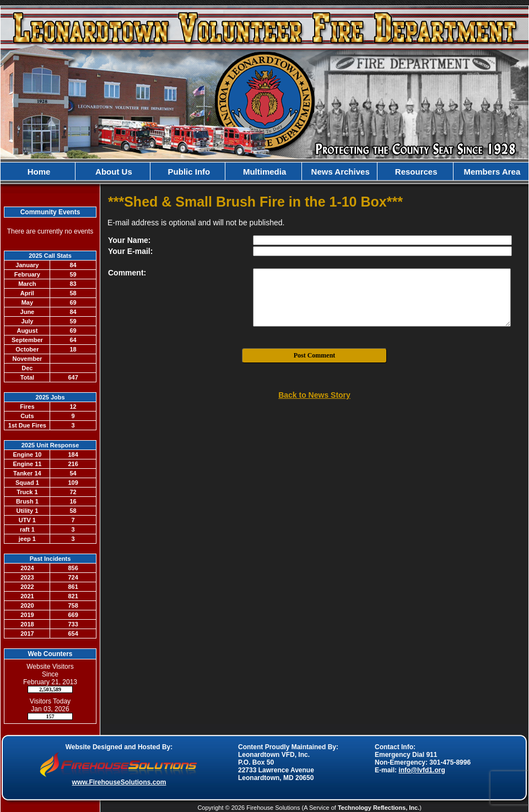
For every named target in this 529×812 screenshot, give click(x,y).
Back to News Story (314, 395)
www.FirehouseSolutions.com (119, 782)
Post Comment (315, 355)
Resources (415, 172)
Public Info (188, 172)
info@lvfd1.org (422, 770)
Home (38, 172)
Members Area (491, 172)
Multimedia (264, 172)
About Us (113, 172)
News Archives (339, 172)
